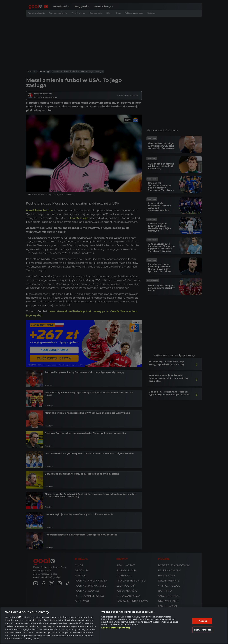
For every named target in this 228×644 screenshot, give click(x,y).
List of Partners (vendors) (116, 628)
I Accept (202, 621)
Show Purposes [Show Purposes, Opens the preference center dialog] (203, 630)
